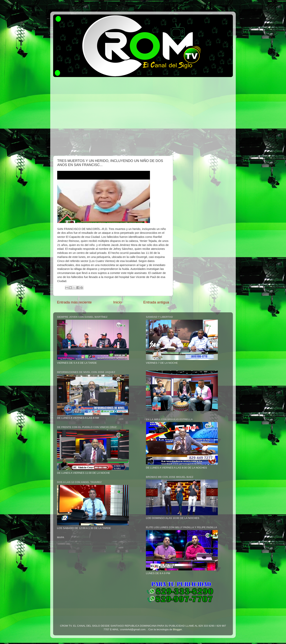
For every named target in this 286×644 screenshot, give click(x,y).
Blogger (177, 629)
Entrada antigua (156, 302)
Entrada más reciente (74, 302)
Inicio (117, 302)
